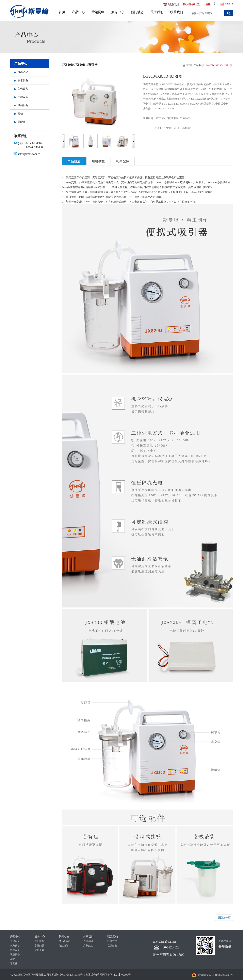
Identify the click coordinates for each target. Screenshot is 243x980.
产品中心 (78, 12)
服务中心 (118, 12)
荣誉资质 (88, 946)
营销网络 (98, 12)
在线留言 (112, 946)
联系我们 (177, 12)
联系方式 (112, 941)
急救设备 (21, 89)
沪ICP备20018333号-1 (72, 975)
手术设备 (21, 80)
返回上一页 (224, 918)
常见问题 (39, 946)
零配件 (20, 122)
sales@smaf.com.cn (29, 154)
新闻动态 (137, 12)
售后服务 (39, 941)
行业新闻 (64, 946)
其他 (19, 114)
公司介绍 (88, 941)
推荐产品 (21, 72)
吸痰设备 (21, 105)
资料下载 (39, 950)
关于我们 (157, 12)
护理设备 (21, 97)
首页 (62, 12)
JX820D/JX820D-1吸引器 (219, 65)
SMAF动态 (64, 941)
